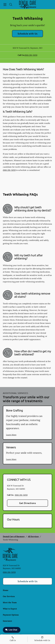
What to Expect (10, 609)
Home (6, 590)
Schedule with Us (28, 34)
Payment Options (11, 615)
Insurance (7, 621)
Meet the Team (10, 602)
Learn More (11, 435)
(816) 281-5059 (31, 55)
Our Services (9, 596)
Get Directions (28, 503)
